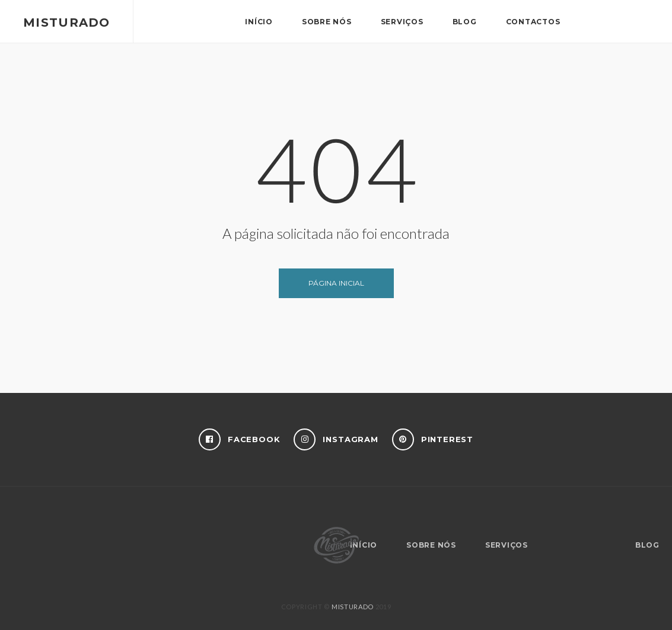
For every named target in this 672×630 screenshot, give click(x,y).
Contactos (533, 22)
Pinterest (433, 439)
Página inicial (336, 283)
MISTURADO (353, 607)
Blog (465, 22)
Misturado (67, 23)
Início (259, 22)
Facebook (240, 439)
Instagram (336, 439)
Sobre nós (327, 22)
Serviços (402, 22)
